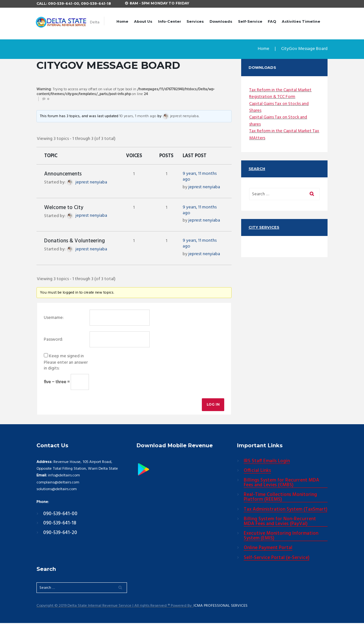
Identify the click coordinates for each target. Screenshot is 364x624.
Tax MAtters (261, 138)
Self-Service (250, 21)
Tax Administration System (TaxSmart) (285, 510)
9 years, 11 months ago (200, 177)
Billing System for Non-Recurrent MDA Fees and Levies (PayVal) (280, 522)
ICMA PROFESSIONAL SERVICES (221, 607)
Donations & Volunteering (75, 241)
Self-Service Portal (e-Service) (277, 559)
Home (122, 21)
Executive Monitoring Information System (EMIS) (281, 537)
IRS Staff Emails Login (267, 462)
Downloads (221, 21)
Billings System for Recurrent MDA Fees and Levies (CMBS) (281, 484)
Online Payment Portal (268, 549)
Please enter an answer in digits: (66, 366)
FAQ (272, 21)
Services (195, 21)
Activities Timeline (301, 21)
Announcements (63, 174)
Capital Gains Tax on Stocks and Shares (279, 107)
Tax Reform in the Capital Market (281, 90)
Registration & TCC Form (273, 97)
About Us (143, 21)
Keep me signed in (66, 357)
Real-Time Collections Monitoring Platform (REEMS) (280, 498)
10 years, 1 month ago (138, 117)
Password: (53, 340)
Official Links (257, 472)
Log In (213, 405)
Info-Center (170, 21)
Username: (54, 318)
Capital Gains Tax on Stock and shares (279, 121)
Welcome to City (64, 208)
